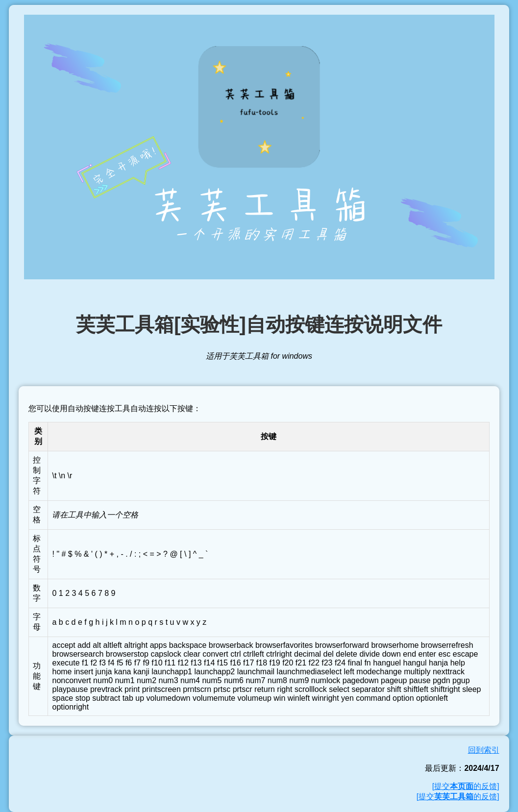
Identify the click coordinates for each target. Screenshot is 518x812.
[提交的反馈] (466, 786)
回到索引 (484, 750)
